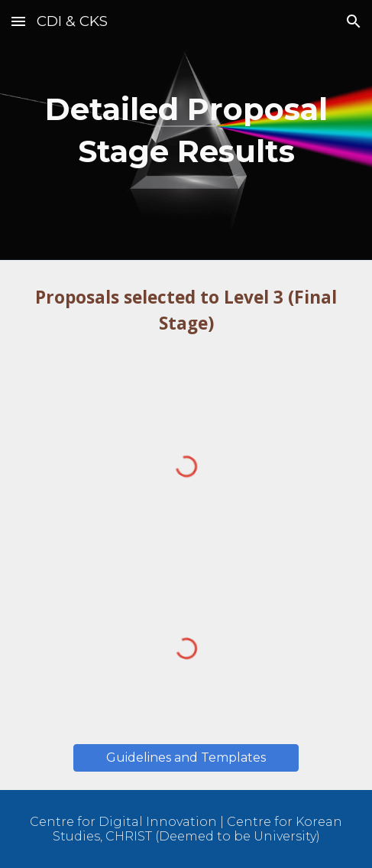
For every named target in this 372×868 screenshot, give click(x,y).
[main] (186, 130)
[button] (18, 21)
